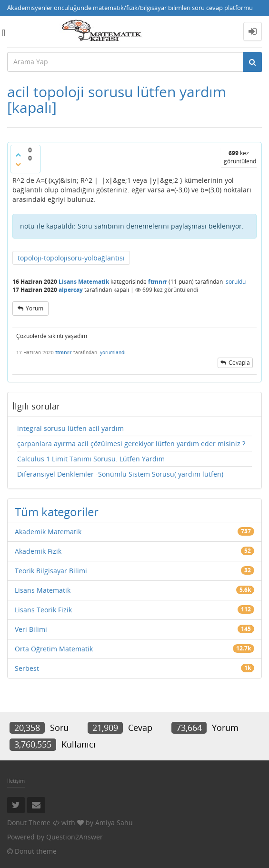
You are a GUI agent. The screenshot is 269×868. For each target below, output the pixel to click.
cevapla (239, 363)
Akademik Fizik (38, 551)
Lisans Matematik (84, 282)
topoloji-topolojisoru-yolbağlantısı (71, 258)
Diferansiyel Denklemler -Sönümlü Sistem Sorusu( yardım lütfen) (120, 474)
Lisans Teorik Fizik (43, 610)
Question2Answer (75, 837)
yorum (35, 308)
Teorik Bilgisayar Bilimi (51, 571)
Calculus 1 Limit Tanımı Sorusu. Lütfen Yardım (91, 459)
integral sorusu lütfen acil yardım (70, 428)
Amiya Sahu (114, 823)
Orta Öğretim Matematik (54, 649)
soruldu (236, 282)
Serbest (27, 668)
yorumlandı (113, 352)
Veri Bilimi (31, 629)
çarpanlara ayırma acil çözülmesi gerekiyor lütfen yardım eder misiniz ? (131, 444)
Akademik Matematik (48, 532)
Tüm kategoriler (57, 512)
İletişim (16, 781)
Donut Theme (29, 823)
